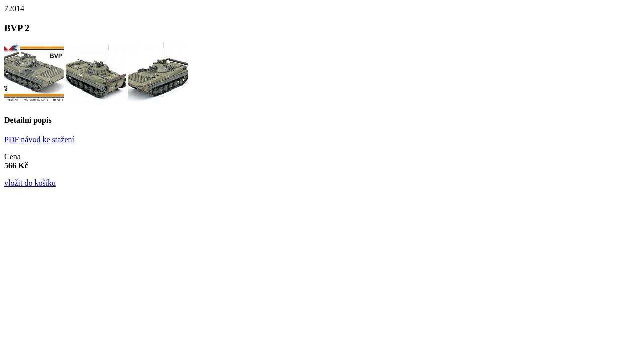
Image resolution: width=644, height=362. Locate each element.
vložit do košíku (30, 183)
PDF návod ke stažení (39, 140)
